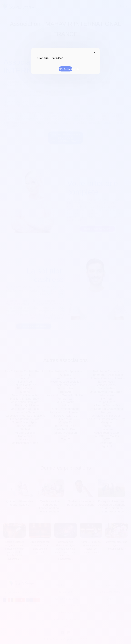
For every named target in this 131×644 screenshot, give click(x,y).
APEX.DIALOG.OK (65, 69)
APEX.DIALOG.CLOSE (94, 53)
